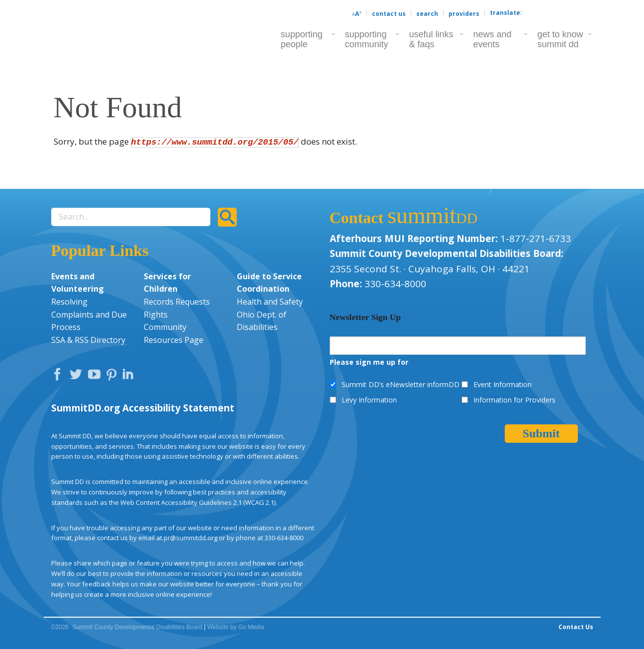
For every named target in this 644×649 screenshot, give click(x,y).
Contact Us (389, 14)
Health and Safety (270, 302)
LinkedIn (129, 377)
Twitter (78, 377)
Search (427, 14)
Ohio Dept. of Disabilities (262, 321)
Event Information (503, 384)
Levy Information (369, 400)
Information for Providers (514, 400)
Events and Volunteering (78, 283)
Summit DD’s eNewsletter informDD (401, 384)
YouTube (96, 377)
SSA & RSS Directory (88, 340)
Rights (156, 315)
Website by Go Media (236, 627)
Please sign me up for (369, 362)
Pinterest (113, 377)
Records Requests (177, 302)
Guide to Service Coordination (269, 283)
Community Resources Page (174, 333)
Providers (464, 14)
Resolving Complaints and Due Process (89, 314)
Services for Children (167, 283)
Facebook (60, 377)
